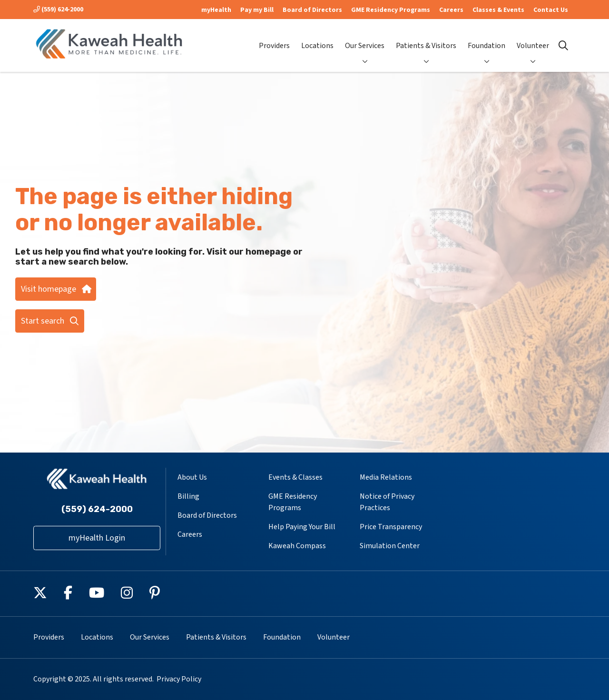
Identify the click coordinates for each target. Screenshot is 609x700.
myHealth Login (97, 538)
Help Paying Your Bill (302, 527)
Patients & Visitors (426, 38)
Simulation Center (390, 546)
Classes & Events (498, 10)
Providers (274, 38)
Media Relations (386, 477)
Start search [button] (50, 321)
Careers (451, 10)
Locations (317, 38)
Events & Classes (295, 477)
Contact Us (551, 10)
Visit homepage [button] (56, 289)
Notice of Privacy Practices (387, 502)
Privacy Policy (179, 679)
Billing (188, 496)
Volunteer (533, 38)
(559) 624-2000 (58, 10)
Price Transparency (391, 527)
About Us (192, 477)
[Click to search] (563, 46)
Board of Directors (312, 10)
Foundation (486, 38)
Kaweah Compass (297, 546)
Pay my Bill (257, 10)
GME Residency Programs (391, 10)
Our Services (365, 38)
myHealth (216, 10)
